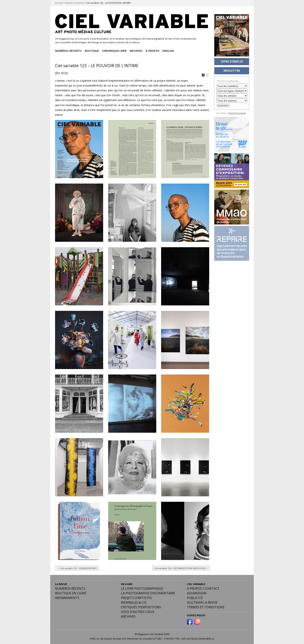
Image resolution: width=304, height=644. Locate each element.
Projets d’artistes (136, 598)
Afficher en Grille (203, 75)
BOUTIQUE (92, 51)
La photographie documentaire (148, 593)
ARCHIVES (137, 51)
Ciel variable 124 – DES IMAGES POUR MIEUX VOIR (181, 568)
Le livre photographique (142, 588)
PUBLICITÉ (195, 598)
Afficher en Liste (207, 75)
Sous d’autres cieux (138, 612)
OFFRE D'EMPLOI (232, 61)
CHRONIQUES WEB (115, 51)
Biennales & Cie (134, 602)
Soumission (197, 593)
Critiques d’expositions (141, 607)
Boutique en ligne (71, 593)
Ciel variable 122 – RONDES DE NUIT (77, 568)
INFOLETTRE (232, 71)
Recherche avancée (237, 113)
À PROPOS (153, 51)
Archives (128, 616)
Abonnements (67, 598)
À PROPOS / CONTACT (203, 588)
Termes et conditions (206, 607)
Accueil (59, 3)
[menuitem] (169, 51)
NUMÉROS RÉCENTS (68, 51)
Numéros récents (74, 3)
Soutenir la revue (202, 602)
